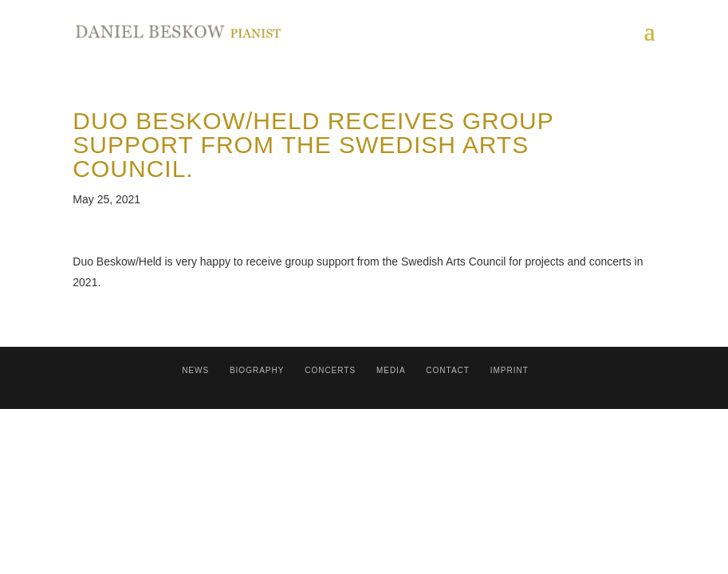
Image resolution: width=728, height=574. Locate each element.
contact (448, 370)
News (195, 370)
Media (391, 370)
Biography (257, 370)
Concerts (330, 370)
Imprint (510, 370)
